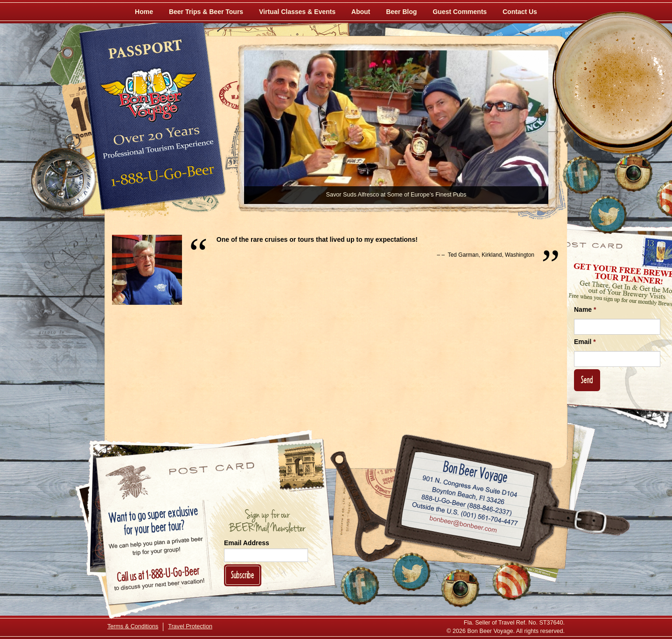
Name (585, 309)
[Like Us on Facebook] (582, 175)
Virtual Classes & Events (297, 12)
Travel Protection (190, 626)
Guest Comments (460, 12)
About (361, 12)
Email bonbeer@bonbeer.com (463, 525)
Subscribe (243, 575)
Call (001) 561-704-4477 (465, 514)
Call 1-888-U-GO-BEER (161, 178)
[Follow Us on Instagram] (633, 173)
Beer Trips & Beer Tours (206, 12)
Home (144, 12)
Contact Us (520, 12)
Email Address (247, 543)
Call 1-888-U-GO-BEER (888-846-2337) (467, 503)
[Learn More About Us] (511, 581)
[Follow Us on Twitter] (608, 215)
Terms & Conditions (133, 626)
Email (585, 342)
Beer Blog (401, 12)
